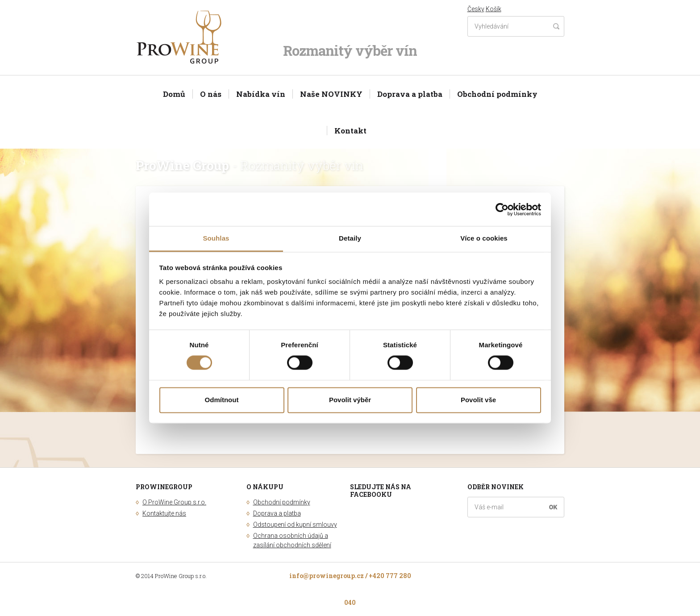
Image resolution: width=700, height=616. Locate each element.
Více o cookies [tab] (484, 238)
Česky (476, 9)
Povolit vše (478, 400)
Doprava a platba (410, 94)
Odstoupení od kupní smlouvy (295, 524)
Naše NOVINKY (331, 94)
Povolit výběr (350, 400)
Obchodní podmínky (497, 94)
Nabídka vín (261, 94)
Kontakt (350, 131)
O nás (211, 94)
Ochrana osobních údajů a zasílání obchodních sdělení (292, 540)
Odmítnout (222, 400)
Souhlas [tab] (216, 238)
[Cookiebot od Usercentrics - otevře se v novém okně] (502, 209)
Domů (174, 94)
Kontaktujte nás (164, 513)
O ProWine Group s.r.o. (174, 502)
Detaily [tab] (350, 238)
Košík (494, 9)
